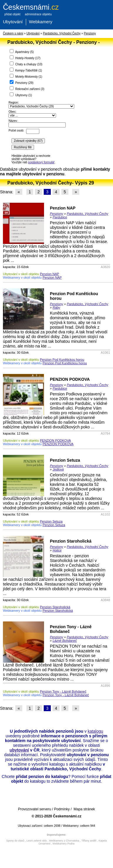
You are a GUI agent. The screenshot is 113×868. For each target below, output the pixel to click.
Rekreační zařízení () (27, 88)
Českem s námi (13, 33)
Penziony (90, 33)
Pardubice (60, 217)
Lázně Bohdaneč (65, 641)
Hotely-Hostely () (25, 58)
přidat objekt (12, 14)
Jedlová (58, 469)
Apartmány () (22, 51)
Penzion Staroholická (71, 541)
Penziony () (22, 82)
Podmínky (62, 809)
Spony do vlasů (15, 841)
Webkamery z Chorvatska (64, 841)
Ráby (56, 307)
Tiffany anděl (89, 841)
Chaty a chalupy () (26, 64)
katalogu (96, 731)
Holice (57, 550)
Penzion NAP (63, 208)
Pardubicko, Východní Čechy (62, 33)
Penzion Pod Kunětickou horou (62, 360)
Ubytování (13, 22)
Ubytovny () (21, 95)
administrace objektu (38, 14)
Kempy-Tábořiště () (26, 70)
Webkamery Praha (63, 844)
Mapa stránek (84, 809)
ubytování (19, 750)
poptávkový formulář (41, 162)
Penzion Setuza (65, 460)
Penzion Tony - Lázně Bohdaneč (63, 691)
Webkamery (41, 22)
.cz (31, 7)
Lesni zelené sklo (37, 841)
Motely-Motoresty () (26, 76)
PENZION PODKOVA (70, 379)
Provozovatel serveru (34, 809)
